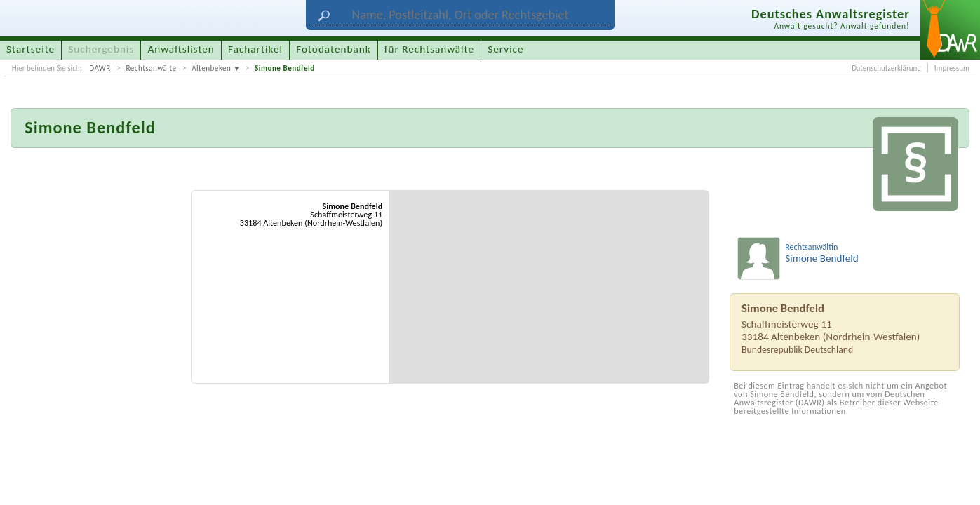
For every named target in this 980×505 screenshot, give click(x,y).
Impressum (952, 68)
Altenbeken (211, 68)
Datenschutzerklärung (886, 68)
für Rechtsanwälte (429, 49)
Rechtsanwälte (151, 68)
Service (505, 49)
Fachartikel (255, 49)
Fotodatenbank (333, 49)
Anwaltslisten (181, 49)
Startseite (31, 49)
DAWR (100, 68)
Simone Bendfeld (285, 68)
